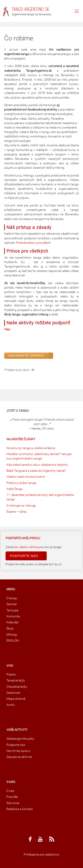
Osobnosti (13, 693)
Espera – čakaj (16, 512)
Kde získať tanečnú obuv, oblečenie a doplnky (37, 465)
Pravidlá (12, 797)
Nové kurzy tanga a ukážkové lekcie (31, 448)
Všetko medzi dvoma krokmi (26, 477)
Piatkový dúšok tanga (21, 483)
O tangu (12, 598)
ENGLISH (13, 641)
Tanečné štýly (16, 681)
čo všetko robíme (27, 547)
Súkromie (13, 803)
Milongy (12, 635)
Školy (10, 629)
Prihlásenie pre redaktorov (42, 855)
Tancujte (12, 610)
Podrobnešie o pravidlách (33, 243)
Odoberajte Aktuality (20, 739)
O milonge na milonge (21, 506)
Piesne (11, 675)
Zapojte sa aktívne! (19, 757)
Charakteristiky (17, 687)
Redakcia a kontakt (20, 809)
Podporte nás (24, 556)
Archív (11, 705)
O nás (10, 791)
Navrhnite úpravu (26, 356)
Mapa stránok (16, 699)
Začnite (12, 604)
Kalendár (13, 622)
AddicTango (15, 489)
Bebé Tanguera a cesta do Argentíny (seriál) (36, 471)
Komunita (13, 616)
